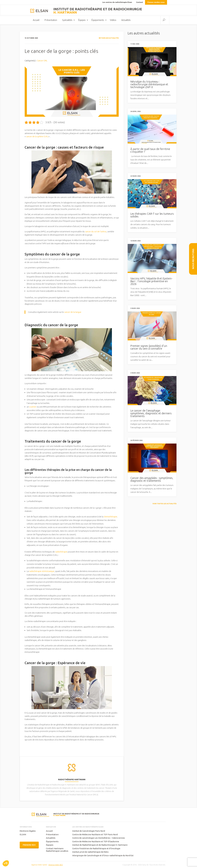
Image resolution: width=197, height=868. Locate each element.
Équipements (98, 20)
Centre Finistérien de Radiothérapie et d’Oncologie (96, 849)
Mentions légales (28, 831)
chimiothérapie (110, 517)
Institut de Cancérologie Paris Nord (89, 831)
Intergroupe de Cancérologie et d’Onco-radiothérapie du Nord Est (103, 856)
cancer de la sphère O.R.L (37, 137)
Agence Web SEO (56, 865)
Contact (140, 2)
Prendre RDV (29, 845)
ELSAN (23, 835)
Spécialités (67, 20)
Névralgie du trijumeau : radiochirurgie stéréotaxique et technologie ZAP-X (149, 85)
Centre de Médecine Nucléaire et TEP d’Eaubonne (96, 842)
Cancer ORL (42, 61)
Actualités (126, 20)
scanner (33, 407)
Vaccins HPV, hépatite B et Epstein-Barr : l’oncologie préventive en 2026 (151, 281)
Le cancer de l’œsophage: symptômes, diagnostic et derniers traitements (151, 414)
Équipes (82, 20)
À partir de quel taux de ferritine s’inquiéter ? (150, 151)
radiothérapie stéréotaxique (42, 571)
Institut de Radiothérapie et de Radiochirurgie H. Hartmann (100, 845)
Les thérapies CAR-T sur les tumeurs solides (152, 215)
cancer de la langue (73, 312)
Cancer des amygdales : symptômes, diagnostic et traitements (152, 480)
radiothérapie (61, 552)
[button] (6, 863)
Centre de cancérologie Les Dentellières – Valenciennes (99, 838)
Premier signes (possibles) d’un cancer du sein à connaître (149, 347)
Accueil (36, 20)
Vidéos (113, 20)
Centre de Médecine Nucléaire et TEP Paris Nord (95, 835)
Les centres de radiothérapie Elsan (117, 2)
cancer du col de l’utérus (96, 232)
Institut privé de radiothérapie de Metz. (91, 852)
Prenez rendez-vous (156, 2)
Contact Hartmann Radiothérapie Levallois (57, 850)
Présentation (51, 20)
